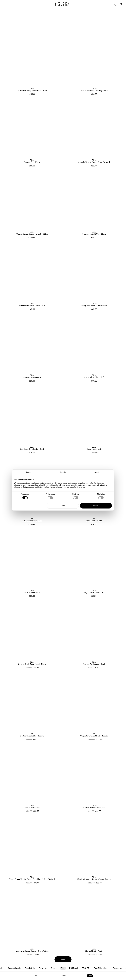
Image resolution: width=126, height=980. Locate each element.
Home (36, 976)
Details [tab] (63, 472)
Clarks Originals (14, 968)
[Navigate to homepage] (63, 4)
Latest (63, 976)
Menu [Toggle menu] (63, 959)
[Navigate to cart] (121, 4)
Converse (43, 968)
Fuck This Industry (101, 968)
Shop (90, 976)
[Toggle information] (116, 4)
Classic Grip (30, 968)
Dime (63, 968)
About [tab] (97, 472)
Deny (63, 506)
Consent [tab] (29, 472)
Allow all (96, 506)
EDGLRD (86, 968)
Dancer (54, 968)
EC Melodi (73, 968)
